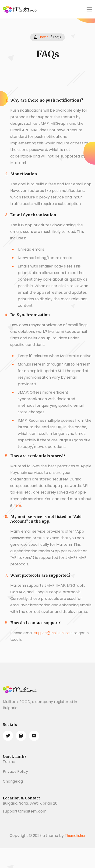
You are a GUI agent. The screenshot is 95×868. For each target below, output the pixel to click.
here (17, 505)
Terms (9, 762)
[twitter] (8, 736)
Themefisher (75, 836)
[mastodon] (21, 736)
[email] (34, 736)
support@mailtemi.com (53, 633)
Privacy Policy (15, 771)
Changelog (13, 781)
